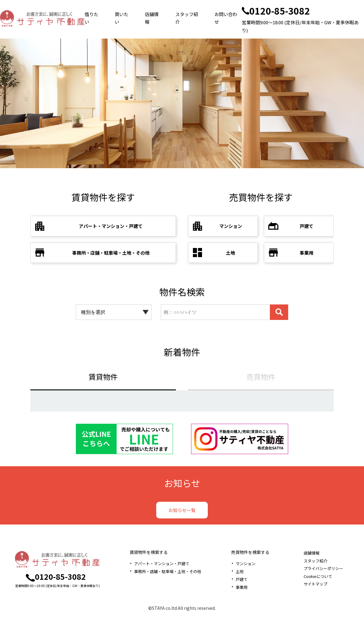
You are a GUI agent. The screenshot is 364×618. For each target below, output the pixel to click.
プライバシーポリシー (323, 568)
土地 (240, 571)
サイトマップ (315, 584)
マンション (246, 564)
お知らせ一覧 (182, 510)
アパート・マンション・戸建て (162, 564)
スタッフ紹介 (187, 18)
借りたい (91, 18)
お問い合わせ (226, 18)
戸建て (242, 579)
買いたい (121, 18)
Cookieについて (318, 576)
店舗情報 (152, 18)
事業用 (242, 587)
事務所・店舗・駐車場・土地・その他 (168, 571)
